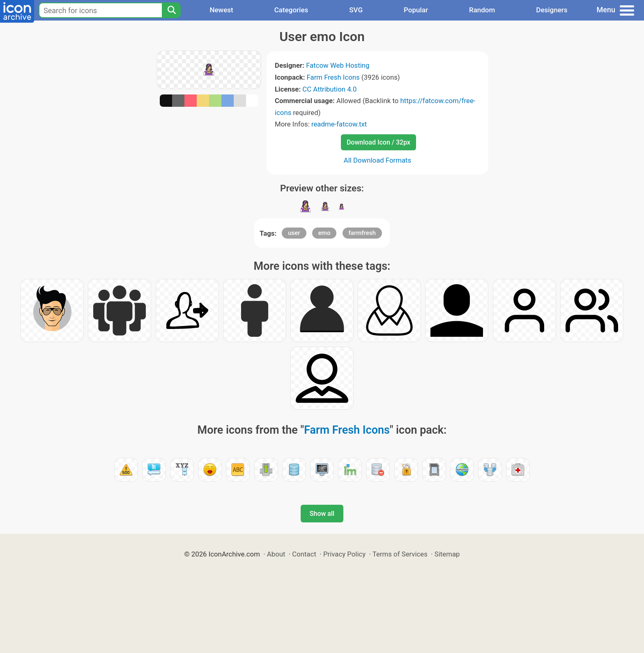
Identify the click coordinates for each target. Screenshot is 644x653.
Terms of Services (400, 554)
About (276, 554)
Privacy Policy (344, 554)
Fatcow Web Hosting (338, 65)
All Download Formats (378, 160)
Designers (552, 10)
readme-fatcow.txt (339, 124)
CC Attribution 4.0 (329, 89)
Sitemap (447, 554)
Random (482, 10)
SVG (356, 10)
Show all (322, 514)
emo (324, 233)
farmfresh (362, 233)
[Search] (171, 10)
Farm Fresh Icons (333, 77)
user (294, 233)
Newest (221, 10)
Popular (416, 10)
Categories (291, 10)
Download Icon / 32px (378, 142)
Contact (304, 554)
